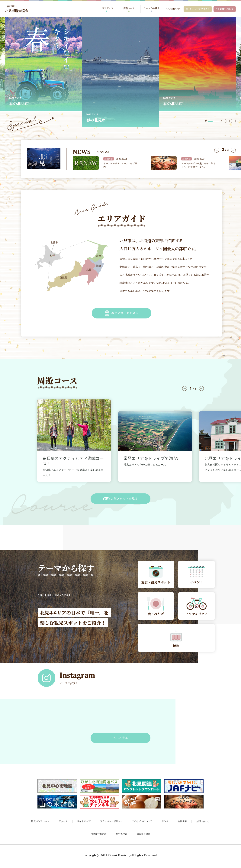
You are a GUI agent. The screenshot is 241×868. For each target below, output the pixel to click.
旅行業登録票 (143, 836)
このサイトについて (142, 823)
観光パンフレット (40, 823)
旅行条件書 (122, 836)
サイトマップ (84, 823)
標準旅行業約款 (99, 836)
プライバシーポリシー (111, 823)
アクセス (63, 823)
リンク (165, 823)
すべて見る (103, 152)
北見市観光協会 (17, 9)
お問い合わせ (203, 823)
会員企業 (182, 823)
